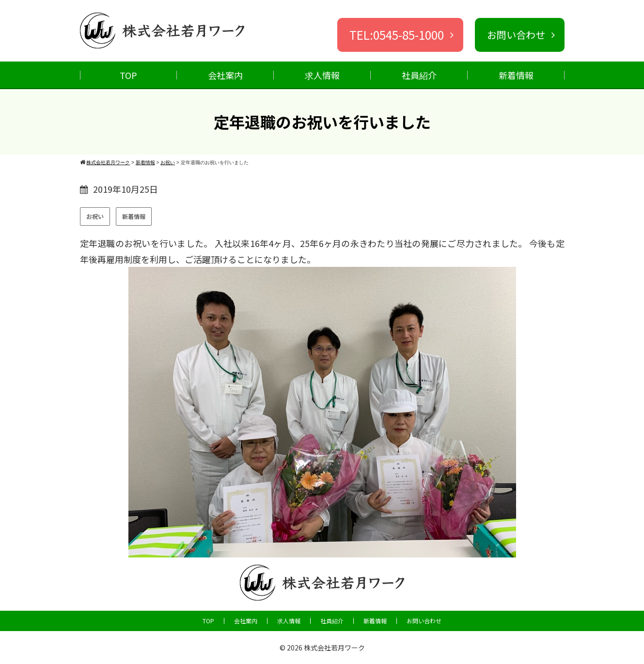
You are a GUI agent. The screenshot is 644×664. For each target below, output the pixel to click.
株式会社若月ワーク (334, 648)
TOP (128, 75)
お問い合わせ (424, 621)
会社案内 (225, 75)
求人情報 (322, 75)
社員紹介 (419, 75)
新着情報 (516, 75)
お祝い (95, 216)
